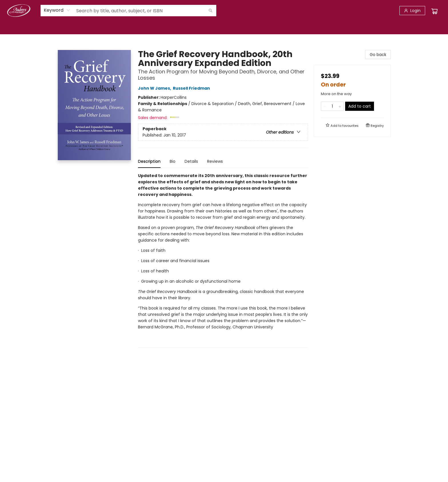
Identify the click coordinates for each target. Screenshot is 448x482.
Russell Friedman (192, 88)
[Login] (412, 11)
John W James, (155, 88)
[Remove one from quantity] (325, 106)
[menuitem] (13, 28)
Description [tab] (149, 161)
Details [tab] (191, 161)
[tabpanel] (223, 260)
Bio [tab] (173, 161)
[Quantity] (332, 106)
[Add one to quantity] (340, 106)
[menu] (224, 28)
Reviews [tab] (215, 161)
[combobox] (57, 10)
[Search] (211, 11)
